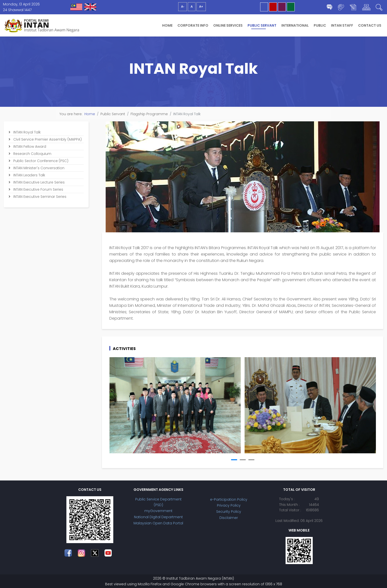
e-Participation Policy (229, 499)
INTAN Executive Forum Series (38, 189)
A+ (201, 7)
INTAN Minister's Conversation (38, 168)
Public (320, 25)
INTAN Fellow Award (29, 147)
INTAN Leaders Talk (29, 175)
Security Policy (229, 512)
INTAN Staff (342, 25)
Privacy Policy (229, 505)
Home (167, 25)
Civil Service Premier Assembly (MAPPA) (47, 139)
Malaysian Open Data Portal (158, 523)
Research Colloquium (32, 154)
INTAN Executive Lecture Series (39, 182)
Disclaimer (229, 518)
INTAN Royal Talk (27, 132)
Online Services (228, 25)
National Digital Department (158, 517)
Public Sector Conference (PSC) (40, 161)
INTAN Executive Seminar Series (39, 197)
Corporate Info (193, 25)
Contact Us (370, 25)
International (295, 25)
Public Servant (262, 25)
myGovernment (158, 511)
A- (183, 7)
